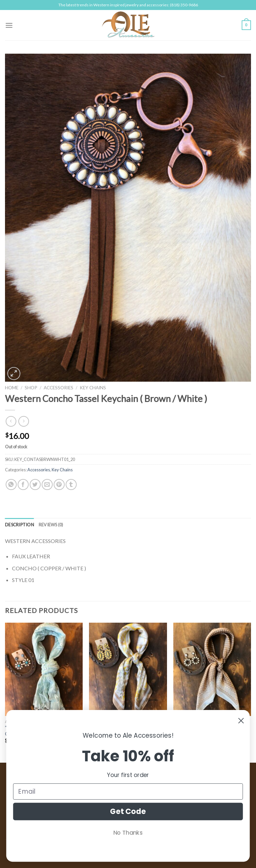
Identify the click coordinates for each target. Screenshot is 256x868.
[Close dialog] (241, 721)
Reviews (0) (51, 525)
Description (19, 525)
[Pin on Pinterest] (59, 484)
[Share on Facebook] (23, 484)
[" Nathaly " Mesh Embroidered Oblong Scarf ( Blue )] (44, 669)
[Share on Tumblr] (71, 484)
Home (12, 388)
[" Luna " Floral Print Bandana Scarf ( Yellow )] (128, 669)
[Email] (128, 791)
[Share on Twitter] (35, 484)
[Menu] (9, 25)
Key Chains (93, 388)
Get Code (128, 811)
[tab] (19, 525)
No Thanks (128, 832)
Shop (31, 388)
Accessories (58, 388)
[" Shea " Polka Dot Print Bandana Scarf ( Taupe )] (212, 669)
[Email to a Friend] (47, 484)
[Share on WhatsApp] (11, 484)
